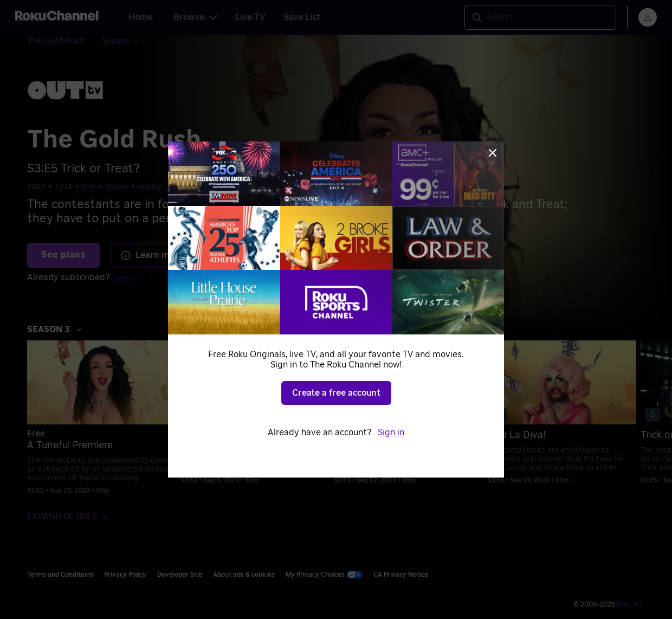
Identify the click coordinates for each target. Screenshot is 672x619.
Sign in (391, 433)
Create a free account (336, 393)
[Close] (493, 153)
